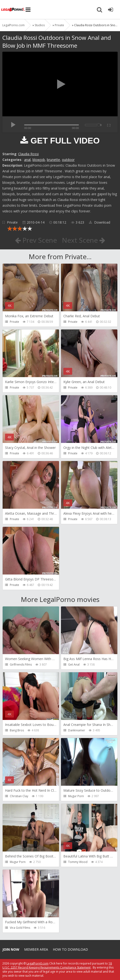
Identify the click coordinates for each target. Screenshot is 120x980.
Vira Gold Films (20, 928)
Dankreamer (77, 730)
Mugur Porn (76, 796)
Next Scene (84, 240)
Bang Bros (17, 730)
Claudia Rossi (28, 154)
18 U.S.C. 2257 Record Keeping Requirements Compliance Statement (57, 965)
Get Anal (74, 664)
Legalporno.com (13, 10)
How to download (70, 949)
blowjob (39, 160)
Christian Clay (19, 796)
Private (12, 222)
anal (27, 160)
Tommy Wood (78, 862)
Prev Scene (36, 240)
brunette (53, 160)
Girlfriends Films (21, 664)
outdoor (68, 160)
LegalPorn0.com (38, 963)
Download (100, 222)
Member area (36, 949)
